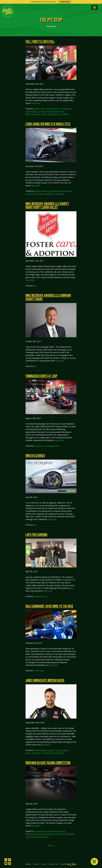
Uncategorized (52, 446)
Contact (37, 864)
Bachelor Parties (53, 109)
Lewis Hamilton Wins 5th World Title (48, 124)
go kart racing (31, 111)
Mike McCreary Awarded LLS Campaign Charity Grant (48, 297)
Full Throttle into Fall (40, 42)
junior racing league (50, 114)
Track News (64, 114)
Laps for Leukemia (36, 535)
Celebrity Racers (41, 191)
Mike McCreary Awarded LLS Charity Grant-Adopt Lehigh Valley (47, 206)
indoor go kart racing (55, 111)
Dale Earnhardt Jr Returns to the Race (49, 606)
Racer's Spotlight (46, 194)
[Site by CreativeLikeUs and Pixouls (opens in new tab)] (72, 864)
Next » (51, 845)
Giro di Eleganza (35, 456)
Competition (66, 109)
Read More (36, 103)
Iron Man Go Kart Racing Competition (48, 763)
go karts (42, 111)
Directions (54, 864)
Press (36, 194)
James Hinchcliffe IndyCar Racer (45, 681)
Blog (45, 864)
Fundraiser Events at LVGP (41, 376)
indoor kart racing (33, 114)
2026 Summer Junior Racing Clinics (51, 2)
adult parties (39, 109)
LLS (36, 286)
